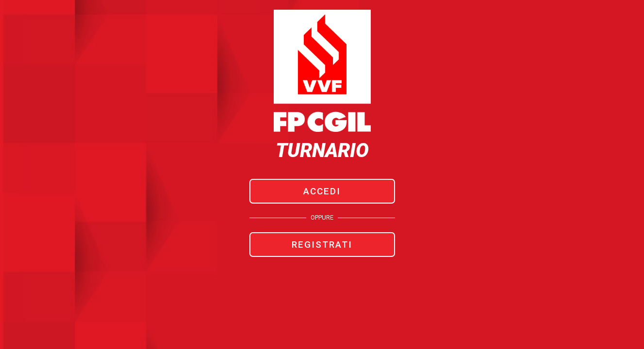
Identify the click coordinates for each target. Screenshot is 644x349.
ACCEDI (322, 191)
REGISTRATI (322, 245)
